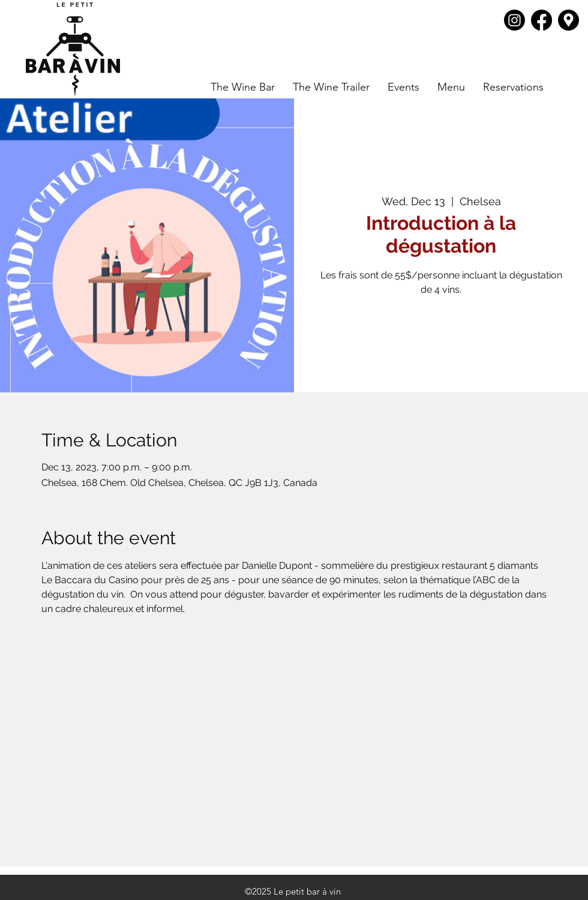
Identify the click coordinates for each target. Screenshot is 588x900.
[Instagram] (514, 20)
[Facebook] (541, 20)
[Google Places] (568, 20)
